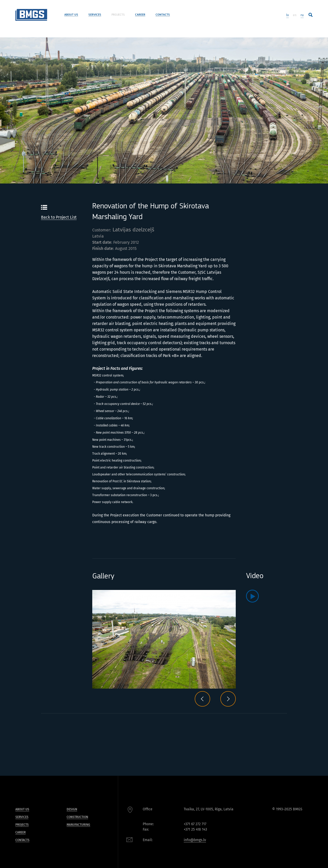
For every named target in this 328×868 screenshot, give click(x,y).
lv (288, 15)
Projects (118, 15)
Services (95, 15)
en (295, 15)
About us (71, 15)
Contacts (163, 15)
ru (302, 15)
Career (140, 15)
